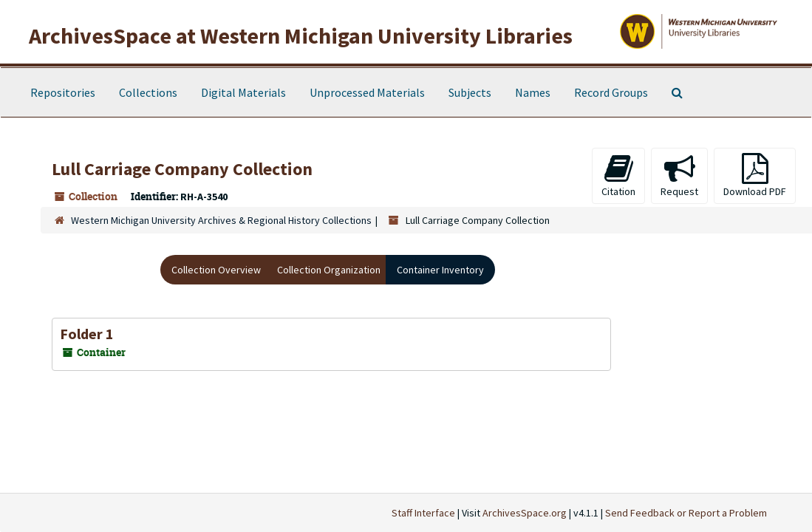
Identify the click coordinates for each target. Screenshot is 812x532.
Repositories (63, 92)
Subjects (470, 92)
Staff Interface (423, 513)
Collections (148, 92)
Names (533, 92)
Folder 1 (87, 334)
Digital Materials (243, 92)
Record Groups (611, 92)
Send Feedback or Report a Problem (686, 513)
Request (679, 175)
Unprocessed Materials (367, 92)
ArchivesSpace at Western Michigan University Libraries (301, 35)
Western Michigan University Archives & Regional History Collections (221, 220)
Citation (618, 175)
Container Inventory (440, 270)
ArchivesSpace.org (525, 513)
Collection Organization (329, 270)
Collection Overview (216, 270)
